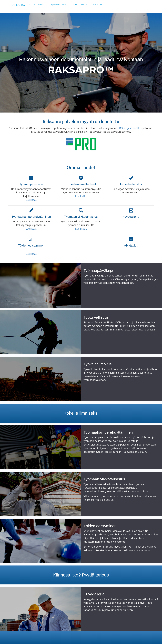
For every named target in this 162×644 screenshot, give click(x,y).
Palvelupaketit (41, 6)
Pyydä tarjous (95, 575)
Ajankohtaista (63, 6)
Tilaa (78, 6)
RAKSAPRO (20, 6)
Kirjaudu (102, 6)
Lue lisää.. (31, 200)
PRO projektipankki (129, 128)
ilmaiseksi (89, 413)
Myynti (89, 6)
